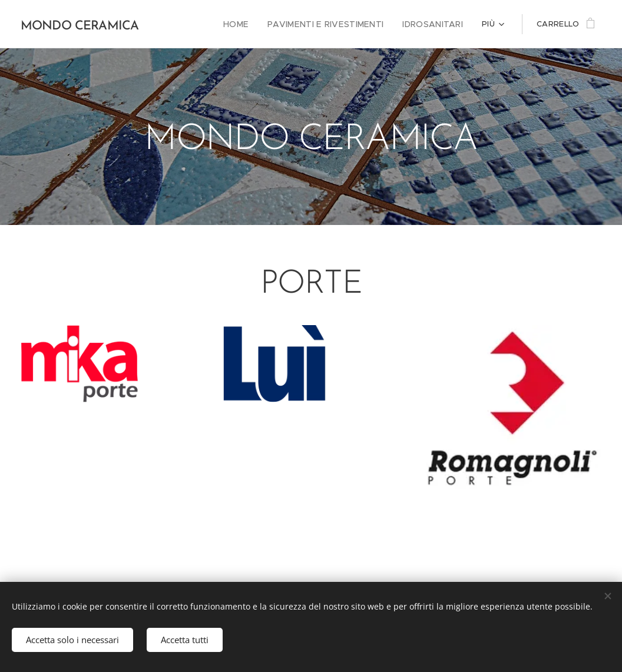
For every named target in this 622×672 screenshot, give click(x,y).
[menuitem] (251, 24)
